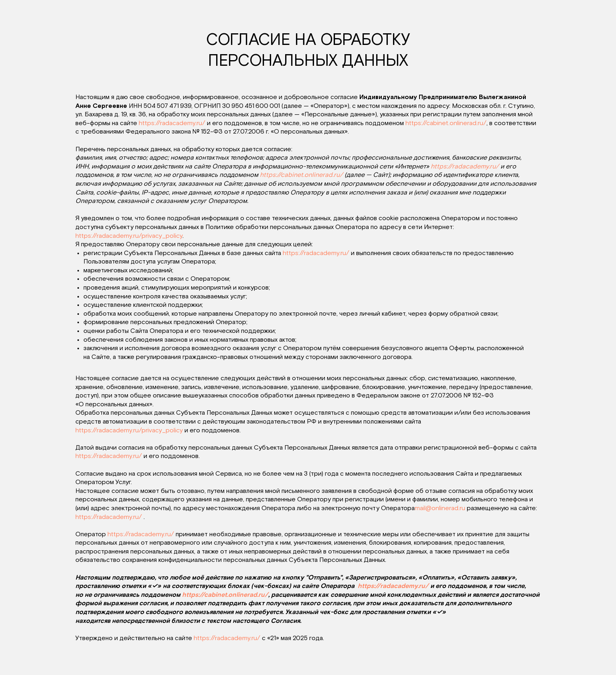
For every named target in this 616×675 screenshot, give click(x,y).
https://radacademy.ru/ (172, 123)
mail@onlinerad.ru (440, 508)
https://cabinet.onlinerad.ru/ (446, 123)
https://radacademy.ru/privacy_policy (129, 236)
